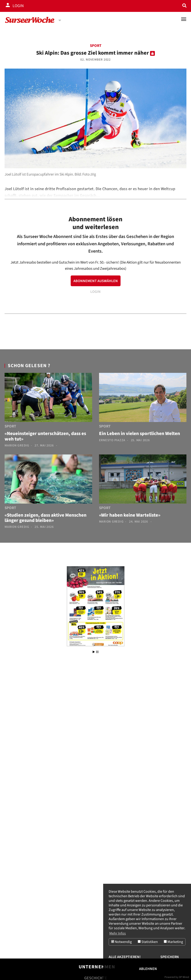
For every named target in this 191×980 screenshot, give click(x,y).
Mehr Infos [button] (118, 933)
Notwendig (121, 942)
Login (18, 6)
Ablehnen (148, 969)
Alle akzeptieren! (125, 957)
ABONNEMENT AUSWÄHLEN (96, 281)
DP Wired (184, 977)
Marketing (173, 942)
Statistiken (148, 942)
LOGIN (95, 292)
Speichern (170, 957)
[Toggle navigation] (184, 19)
